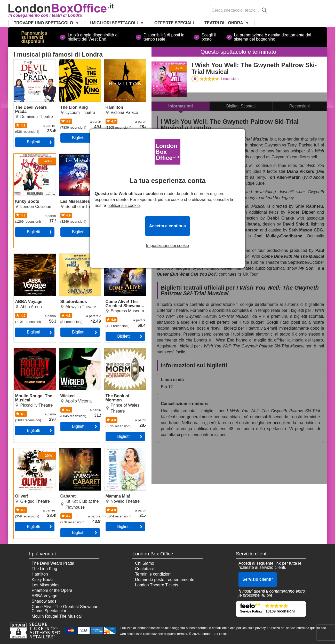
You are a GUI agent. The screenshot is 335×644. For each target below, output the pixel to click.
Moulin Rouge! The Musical (31, 352)
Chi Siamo (145, 563)
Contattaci (144, 569)
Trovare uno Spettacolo (44, 23)
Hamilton (112, 61)
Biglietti (34, 142)
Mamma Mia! (116, 450)
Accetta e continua (168, 226)
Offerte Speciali (174, 23)
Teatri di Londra (224, 23)
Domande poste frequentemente (165, 580)
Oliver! (20, 450)
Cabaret (66, 450)
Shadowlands (71, 256)
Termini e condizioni (153, 574)
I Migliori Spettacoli (114, 23)
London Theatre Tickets (157, 585)
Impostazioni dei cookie (168, 246)
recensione (230, 79)
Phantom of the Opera (52, 590)
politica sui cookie (123, 205)
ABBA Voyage (27, 256)
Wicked (66, 350)
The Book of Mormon (123, 350)
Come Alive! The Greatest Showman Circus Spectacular (122, 260)
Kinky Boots (25, 156)
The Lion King (72, 61)
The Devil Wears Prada (29, 64)
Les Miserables (73, 156)
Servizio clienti (258, 579)
